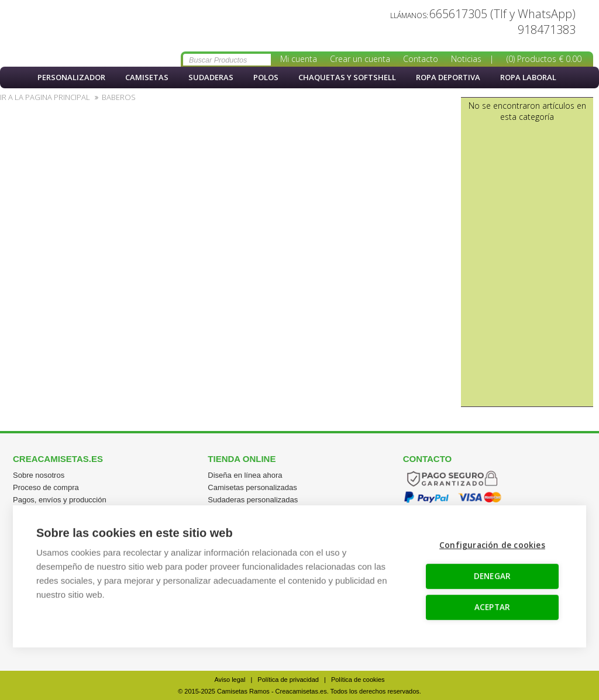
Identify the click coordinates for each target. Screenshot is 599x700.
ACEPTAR (492, 606)
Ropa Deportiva (448, 77)
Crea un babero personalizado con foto (64, 33)
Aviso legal (230, 680)
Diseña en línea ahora (245, 475)
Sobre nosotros (39, 475)
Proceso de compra (46, 487)
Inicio (15, 77)
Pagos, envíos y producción (60, 500)
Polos (266, 77)
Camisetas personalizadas (252, 487)
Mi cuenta (299, 59)
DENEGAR (492, 575)
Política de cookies (358, 680)
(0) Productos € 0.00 (544, 59)
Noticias (466, 59)
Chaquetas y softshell (347, 77)
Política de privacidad (288, 680)
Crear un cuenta (360, 59)
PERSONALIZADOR (71, 77)
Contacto (421, 59)
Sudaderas (211, 77)
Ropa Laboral (528, 77)
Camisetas (147, 77)
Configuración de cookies (492, 544)
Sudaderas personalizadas (253, 500)
